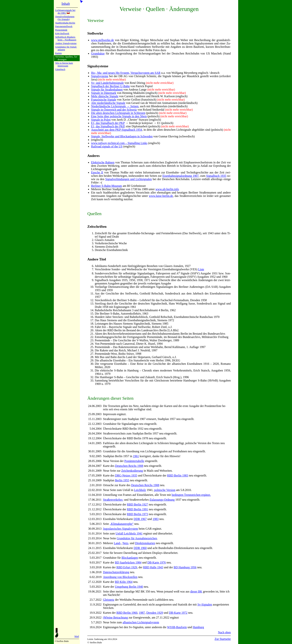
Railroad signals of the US (107, 146)
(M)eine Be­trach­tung (115, 618)
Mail (77, 636)
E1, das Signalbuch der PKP (108, 123)
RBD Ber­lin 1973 (138, 514)
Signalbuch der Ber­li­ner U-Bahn (110, 86)
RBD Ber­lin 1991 (138, 509)
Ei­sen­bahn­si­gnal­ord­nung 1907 (180, 176)
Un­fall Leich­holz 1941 (129, 533)
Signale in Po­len (101, 120)
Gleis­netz (109, 600)
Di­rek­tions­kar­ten (145, 543)
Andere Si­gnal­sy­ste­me (66, 43)
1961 (136, 456)
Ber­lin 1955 (122, 480)
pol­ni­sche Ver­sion (165, 490)
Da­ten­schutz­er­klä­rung (116, 572)
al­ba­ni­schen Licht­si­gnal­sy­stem (141, 622)
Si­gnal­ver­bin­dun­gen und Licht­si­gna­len (128, 179)
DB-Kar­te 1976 (157, 562)
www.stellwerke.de (102, 40)
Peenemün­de (61, 30)
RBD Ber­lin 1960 (127, 613)
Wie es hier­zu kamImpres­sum (64, 64)
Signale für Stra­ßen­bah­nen (107, 90)
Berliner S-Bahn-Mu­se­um (107, 186)
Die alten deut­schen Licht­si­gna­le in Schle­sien (118, 113)
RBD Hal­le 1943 (153, 567)
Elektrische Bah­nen (103, 162)
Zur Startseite (223, 639)
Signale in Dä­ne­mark (104, 93)
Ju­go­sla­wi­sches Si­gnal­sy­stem (120, 529)
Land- (117, 543)
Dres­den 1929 (155, 613)
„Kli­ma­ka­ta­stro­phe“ (122, 524)
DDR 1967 (140, 519)
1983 (156, 519)
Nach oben (224, 632)
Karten (58, 53)
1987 (142, 613)
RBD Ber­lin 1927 (138, 504)
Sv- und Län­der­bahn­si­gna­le (107, 83)
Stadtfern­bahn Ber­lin (65, 23)
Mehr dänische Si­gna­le (105, 96)
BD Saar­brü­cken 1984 (128, 562)
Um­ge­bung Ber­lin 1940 (129, 587)
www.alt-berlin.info (167, 189)
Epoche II (97, 172)
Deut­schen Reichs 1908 (129, 466)
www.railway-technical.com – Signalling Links (119, 143)
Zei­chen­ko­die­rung (132, 471)
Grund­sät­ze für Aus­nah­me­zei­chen (137, 538)
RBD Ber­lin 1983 (178, 475)
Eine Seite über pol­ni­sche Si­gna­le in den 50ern (119, 116)
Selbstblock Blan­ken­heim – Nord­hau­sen (66, 38)
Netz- (126, 543)
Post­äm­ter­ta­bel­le (134, 461)
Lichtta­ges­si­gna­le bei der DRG (65, 12)
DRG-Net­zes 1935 (126, 475)
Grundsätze (98, 53)
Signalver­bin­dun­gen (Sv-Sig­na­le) (65, 18)
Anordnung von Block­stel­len (120, 577)
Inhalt (66, 4)
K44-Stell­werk (62, 33)
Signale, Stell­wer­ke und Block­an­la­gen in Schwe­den (122, 136)
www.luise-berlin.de (161, 196)
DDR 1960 (140, 548)
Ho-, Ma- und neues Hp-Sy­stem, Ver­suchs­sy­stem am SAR (126, 73)
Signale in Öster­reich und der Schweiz (114, 110)
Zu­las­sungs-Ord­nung (162, 500)
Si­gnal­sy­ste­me (100, 76)
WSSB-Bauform (177, 627)
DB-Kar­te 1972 (178, 613)
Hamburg (198, 627)
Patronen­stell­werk (64, 26)
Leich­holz (140, 490)
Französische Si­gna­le (104, 100)
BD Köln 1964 (124, 582)
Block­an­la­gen (130, 558)
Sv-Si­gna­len (205, 604)
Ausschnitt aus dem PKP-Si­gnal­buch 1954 (116, 130)
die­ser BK (196, 591)
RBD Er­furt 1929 (127, 567)
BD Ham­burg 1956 (185, 567)
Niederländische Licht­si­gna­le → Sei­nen (115, 106)
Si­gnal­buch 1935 (216, 176)
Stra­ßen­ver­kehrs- (113, 500)
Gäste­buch (60, 69)
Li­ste (201, 269)
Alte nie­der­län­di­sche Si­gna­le (108, 103)
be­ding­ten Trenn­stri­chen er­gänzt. (191, 495)
